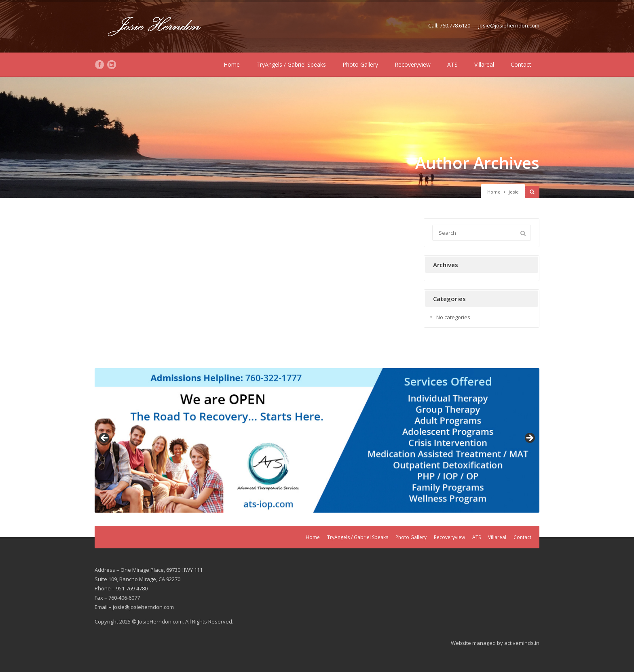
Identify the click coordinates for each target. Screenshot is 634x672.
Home (232, 64)
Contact (521, 64)
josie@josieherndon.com (509, 25)
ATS (452, 64)
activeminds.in (522, 643)
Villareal (484, 64)
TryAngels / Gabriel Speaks (291, 64)
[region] (317, 440)
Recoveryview (413, 64)
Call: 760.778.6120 (449, 25)
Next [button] (529, 438)
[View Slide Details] (317, 440)
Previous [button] (105, 438)
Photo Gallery (360, 64)
